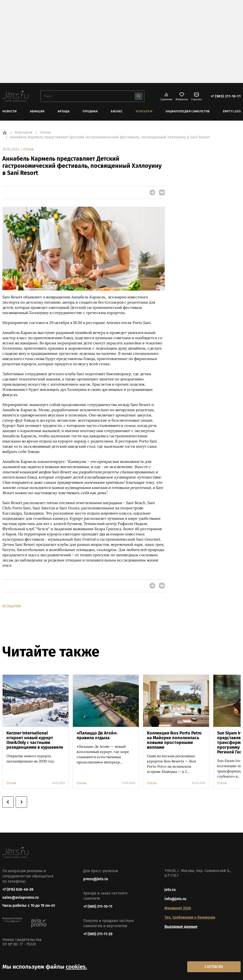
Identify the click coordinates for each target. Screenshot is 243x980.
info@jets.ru (175, 899)
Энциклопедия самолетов (188, 111)
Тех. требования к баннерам (190, 917)
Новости (10, 111)
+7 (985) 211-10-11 (226, 96)
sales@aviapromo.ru (21, 898)
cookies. (76, 966)
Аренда (64, 111)
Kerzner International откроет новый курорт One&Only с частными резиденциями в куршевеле (35, 740)
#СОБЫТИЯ (12, 606)
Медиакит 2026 (178, 908)
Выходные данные (181, 927)
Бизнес (117, 111)
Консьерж (144, 111)
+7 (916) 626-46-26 (18, 889)
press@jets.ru (96, 879)
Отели (28, 149)
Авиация (37, 111)
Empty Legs (232, 111)
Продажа (90, 111)
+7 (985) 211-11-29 (98, 934)
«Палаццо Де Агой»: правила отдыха (97, 735)
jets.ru (170, 890)
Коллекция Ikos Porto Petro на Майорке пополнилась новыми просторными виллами (174, 740)
